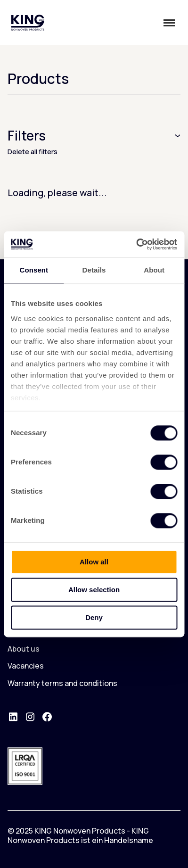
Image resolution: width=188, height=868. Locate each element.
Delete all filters (33, 152)
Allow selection (94, 590)
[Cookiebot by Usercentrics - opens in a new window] (136, 244)
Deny (94, 617)
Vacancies (26, 666)
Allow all (94, 562)
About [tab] (154, 270)
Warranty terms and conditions (62, 683)
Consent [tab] (34, 270)
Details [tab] (94, 270)
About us (24, 649)
